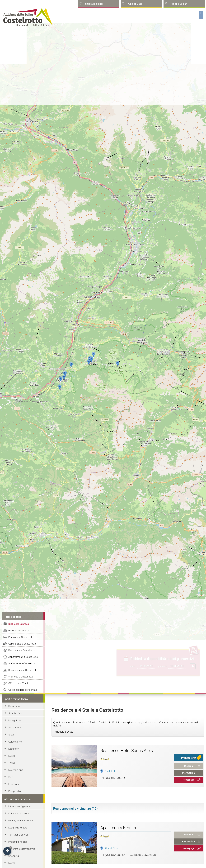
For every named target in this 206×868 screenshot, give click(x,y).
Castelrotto (111, 771)
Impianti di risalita (18, 842)
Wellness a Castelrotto (21, 677)
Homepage (189, 780)
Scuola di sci (15, 713)
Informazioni (188, 773)
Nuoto (12, 756)
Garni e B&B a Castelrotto (22, 644)
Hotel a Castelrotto (19, 631)
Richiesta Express (19, 624)
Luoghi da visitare (18, 828)
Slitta (11, 735)
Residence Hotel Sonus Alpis (127, 751)
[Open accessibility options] (7, 851)
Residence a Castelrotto (22, 650)
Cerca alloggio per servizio (23, 690)
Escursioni (14, 749)
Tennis (12, 763)
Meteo (12, 863)
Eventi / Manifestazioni (21, 821)
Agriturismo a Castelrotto (22, 663)
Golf (11, 777)
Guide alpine (15, 742)
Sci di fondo (15, 728)
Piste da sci (15, 706)
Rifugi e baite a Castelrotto (23, 670)
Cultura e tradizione (19, 814)
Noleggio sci (15, 721)
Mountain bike (16, 770)
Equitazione (15, 784)
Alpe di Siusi (112, 848)
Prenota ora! (189, 758)
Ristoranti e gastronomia (22, 849)
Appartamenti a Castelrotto (23, 657)
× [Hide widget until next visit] (10, 848)
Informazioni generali (20, 806)
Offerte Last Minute (19, 683)
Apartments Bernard (119, 828)
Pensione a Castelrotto (21, 637)
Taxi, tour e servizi (18, 835)
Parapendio (15, 791)
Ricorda (189, 766)
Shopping (14, 856)
